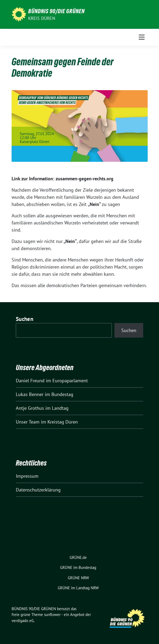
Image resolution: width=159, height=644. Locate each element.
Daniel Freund (30, 381)
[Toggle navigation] (142, 37)
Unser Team (28, 422)
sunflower (52, 615)
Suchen (25, 319)
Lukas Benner (30, 394)
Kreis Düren (42, 18)
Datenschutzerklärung (38, 490)
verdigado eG (23, 621)
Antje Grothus (30, 408)
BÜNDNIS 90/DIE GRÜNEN (56, 11)
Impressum (27, 476)
